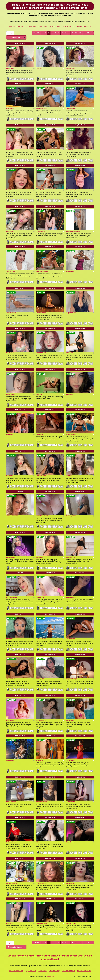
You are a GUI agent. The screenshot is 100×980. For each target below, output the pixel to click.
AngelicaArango (71, 679)
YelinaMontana (41, 190)
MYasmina (10, 476)
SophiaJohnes (11, 271)
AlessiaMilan (11, 679)
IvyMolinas (40, 434)
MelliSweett (40, 557)
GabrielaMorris (71, 108)
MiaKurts (39, 842)
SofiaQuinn (70, 720)
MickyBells (10, 720)
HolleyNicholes (41, 883)
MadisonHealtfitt (42, 802)
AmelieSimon (41, 231)
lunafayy (39, 394)
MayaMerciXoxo (42, 108)
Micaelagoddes (12, 597)
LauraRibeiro (70, 802)
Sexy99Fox (10, 68)
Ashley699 (10, 231)
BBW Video (42, 26)
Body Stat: (20, 44)
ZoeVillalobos (71, 760)
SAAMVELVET (41, 353)
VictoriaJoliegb (41, 639)
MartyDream (10, 190)
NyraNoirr (10, 923)
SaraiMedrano (11, 802)
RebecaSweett (41, 476)
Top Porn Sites (31, 26)
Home (10, 33)
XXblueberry (70, 394)
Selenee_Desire (71, 516)
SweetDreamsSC (42, 516)
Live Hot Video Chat (16, 26)
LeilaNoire (69, 150)
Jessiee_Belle (71, 68)
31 (88, 33)
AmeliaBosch (70, 883)
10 (76, 33)
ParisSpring (10, 150)
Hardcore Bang (54, 26)
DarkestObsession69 (73, 231)
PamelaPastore (41, 313)
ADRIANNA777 (11, 313)
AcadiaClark (40, 760)
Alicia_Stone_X (71, 190)
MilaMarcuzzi (70, 557)
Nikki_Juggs (11, 394)
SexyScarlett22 (71, 313)
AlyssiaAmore (71, 597)
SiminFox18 (10, 639)
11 (80, 33)
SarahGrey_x (70, 842)
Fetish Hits (51, 976)
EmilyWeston (70, 639)
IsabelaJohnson (42, 150)
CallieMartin (10, 557)
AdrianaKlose (70, 353)
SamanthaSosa (12, 883)
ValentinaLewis (71, 434)
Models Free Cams (84, 26)
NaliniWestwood (42, 923)
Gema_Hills (40, 679)
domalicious (40, 597)
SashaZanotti (70, 271)
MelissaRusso (11, 842)
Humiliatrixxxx (71, 923)
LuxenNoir (10, 434)
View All (36, 33)
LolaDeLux (10, 353)
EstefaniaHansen (42, 271)
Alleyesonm (10, 760)
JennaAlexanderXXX (13, 516)
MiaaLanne (10, 108)
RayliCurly (40, 68)
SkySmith (69, 476)
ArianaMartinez (41, 720)
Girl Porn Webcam (68, 26)
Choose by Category (16, 37)
